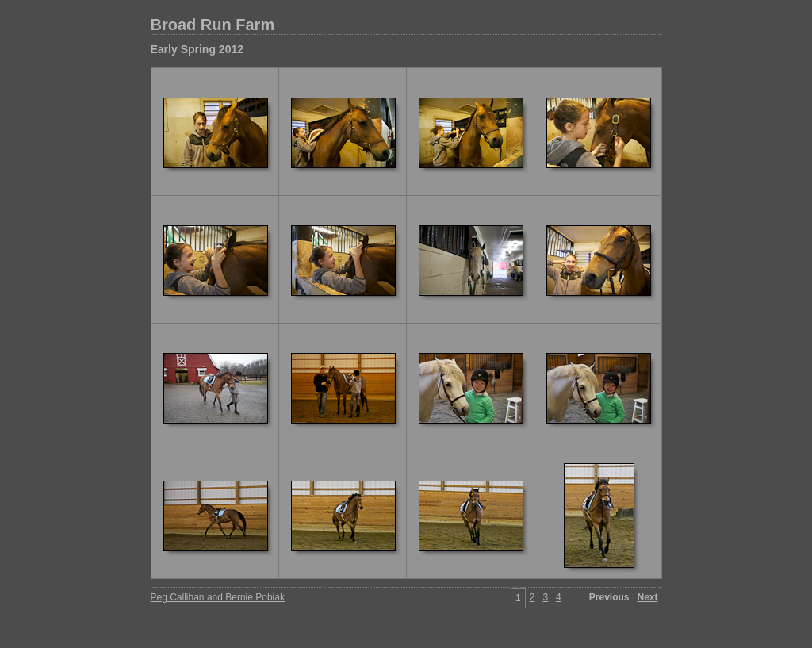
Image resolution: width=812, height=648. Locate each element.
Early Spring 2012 (197, 49)
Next (647, 597)
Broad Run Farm (213, 25)
